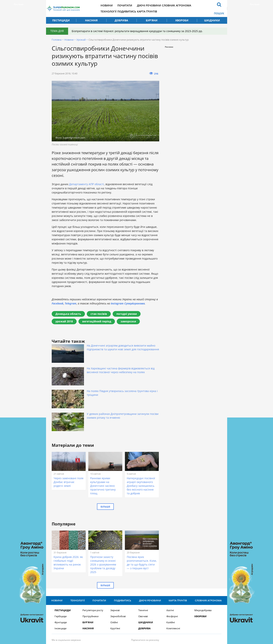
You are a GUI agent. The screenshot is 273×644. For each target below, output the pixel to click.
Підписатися (175, 600)
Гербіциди (61, 569)
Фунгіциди (61, 575)
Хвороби (182, 20)
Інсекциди (60, 581)
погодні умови (127, 314)
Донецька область (68, 314)
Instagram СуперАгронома (128, 303)
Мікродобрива (203, 563)
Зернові (115, 563)
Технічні (143, 563)
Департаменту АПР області (87, 184)
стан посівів (99, 314)
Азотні (170, 563)
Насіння (91, 20)
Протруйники (90, 569)
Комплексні (173, 581)
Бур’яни (152, 20)
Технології (118, 11)
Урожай (81, 40)
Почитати (137, 5)
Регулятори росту (93, 563)
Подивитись (139, 11)
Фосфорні (172, 569)
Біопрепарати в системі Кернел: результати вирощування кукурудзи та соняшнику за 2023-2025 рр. (139, 31)
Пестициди (61, 20)
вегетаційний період (97, 321)
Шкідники (212, 20)
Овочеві (143, 569)
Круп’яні (115, 581)
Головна (57, 40)
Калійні (171, 575)
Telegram (71, 303)
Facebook (58, 303)
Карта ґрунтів (162, 11)
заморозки (128, 321)
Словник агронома (195, 5)
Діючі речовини (164, 5)
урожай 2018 (64, 321)
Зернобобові (118, 569)
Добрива (121, 20)
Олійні (114, 575)
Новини (116, 5)
